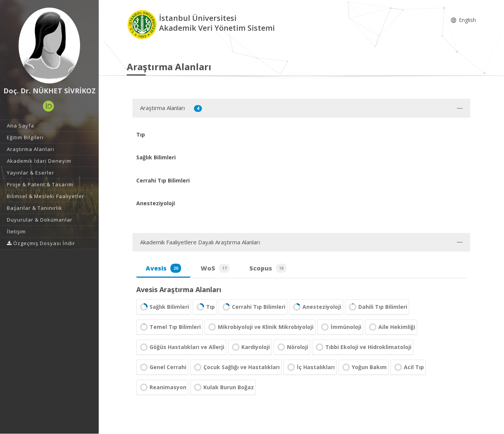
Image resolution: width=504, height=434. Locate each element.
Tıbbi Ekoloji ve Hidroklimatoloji (363, 347)
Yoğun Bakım (364, 367)
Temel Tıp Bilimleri (169, 327)
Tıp (205, 307)
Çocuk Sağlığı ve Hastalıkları (236, 367)
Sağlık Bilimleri (164, 307)
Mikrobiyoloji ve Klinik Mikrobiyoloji (260, 327)
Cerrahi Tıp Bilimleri (253, 307)
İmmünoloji (340, 327)
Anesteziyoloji (316, 307)
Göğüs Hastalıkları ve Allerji (181, 347)
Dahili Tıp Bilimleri (377, 307)
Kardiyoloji (250, 347)
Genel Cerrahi (162, 367)
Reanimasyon (162, 387)
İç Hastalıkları (310, 367)
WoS (215, 268)
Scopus (268, 268)
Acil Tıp (408, 367)
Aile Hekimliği (391, 327)
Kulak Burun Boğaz (223, 387)
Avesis (163, 268)
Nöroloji (292, 347)
